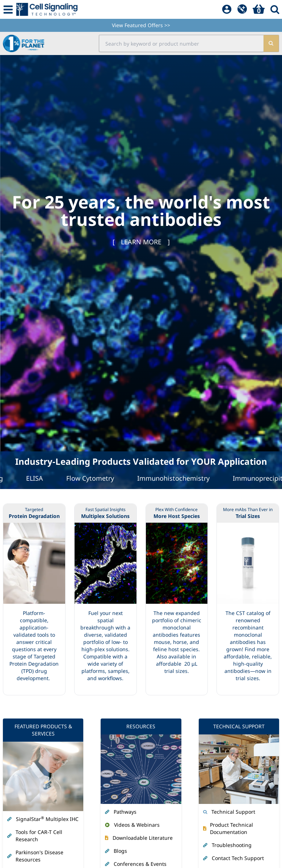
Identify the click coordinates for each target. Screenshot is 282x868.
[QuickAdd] (242, 9)
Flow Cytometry (95, 478)
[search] (271, 43)
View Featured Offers (141, 25)
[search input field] (181, 43)
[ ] (141, 242)
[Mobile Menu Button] (8, 9)
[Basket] (259, 9)
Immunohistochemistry (178, 478)
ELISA (39, 478)
